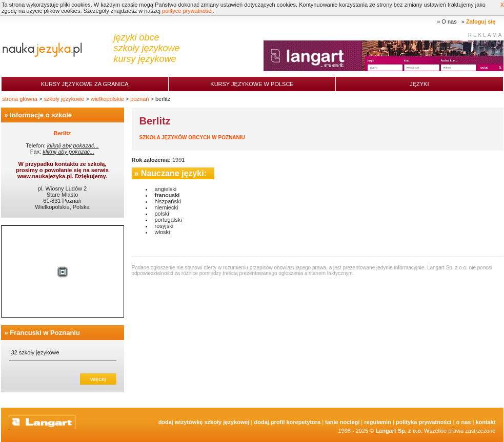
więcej (98, 379)
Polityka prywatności (424, 422)
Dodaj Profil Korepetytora (288, 422)
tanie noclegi (342, 422)
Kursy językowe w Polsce (252, 84)
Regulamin (378, 422)
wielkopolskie (107, 99)
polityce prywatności (187, 11)
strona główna (20, 99)
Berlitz (63, 133)
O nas (449, 22)
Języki (419, 84)
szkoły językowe (64, 99)
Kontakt (485, 422)
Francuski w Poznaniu (45, 333)
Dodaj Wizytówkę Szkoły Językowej (204, 422)
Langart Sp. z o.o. (399, 431)
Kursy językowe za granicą (85, 84)
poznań (139, 99)
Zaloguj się (481, 22)
